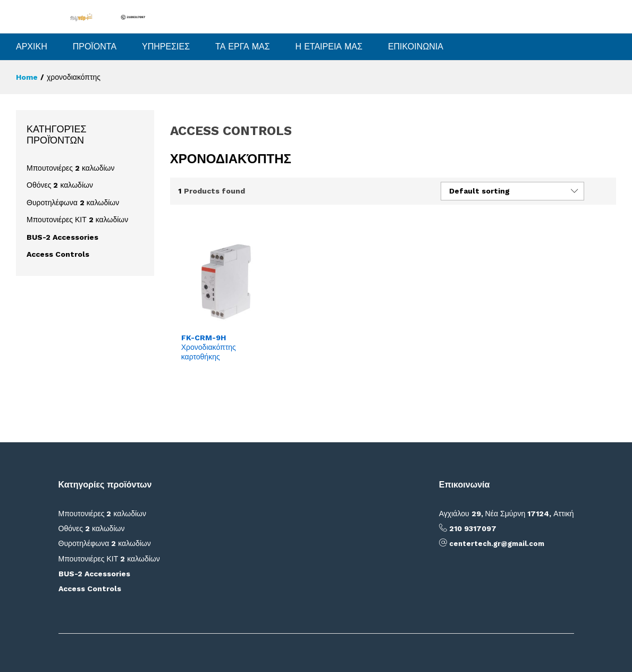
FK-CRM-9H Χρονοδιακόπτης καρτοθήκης (209, 347)
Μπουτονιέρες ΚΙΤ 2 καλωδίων (77, 220)
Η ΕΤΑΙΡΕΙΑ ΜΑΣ (329, 47)
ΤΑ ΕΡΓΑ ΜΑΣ (243, 47)
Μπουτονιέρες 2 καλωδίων (70, 168)
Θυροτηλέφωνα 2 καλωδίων (73, 203)
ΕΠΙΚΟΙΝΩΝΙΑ (416, 47)
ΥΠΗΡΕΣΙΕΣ (166, 47)
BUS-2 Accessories (62, 237)
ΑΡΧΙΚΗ (32, 47)
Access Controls (58, 254)
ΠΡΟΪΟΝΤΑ (95, 47)
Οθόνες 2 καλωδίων (60, 185)
